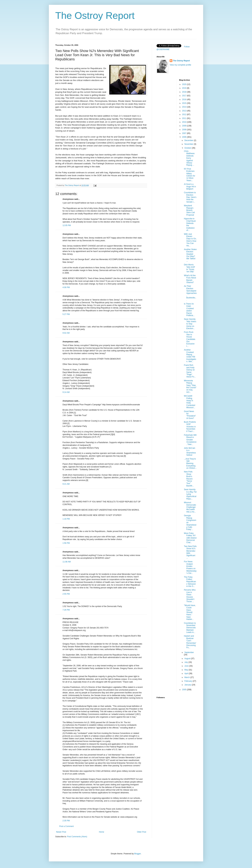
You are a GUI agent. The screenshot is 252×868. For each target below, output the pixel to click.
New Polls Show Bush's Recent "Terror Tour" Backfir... (189, 479)
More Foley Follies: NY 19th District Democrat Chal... (190, 538)
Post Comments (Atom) (77, 837)
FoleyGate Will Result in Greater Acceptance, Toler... (190, 440)
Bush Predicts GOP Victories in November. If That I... (190, 427)
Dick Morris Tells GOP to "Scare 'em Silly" (189, 268)
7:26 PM (66, 610)
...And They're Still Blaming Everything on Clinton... (190, 464)
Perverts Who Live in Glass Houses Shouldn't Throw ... (190, 596)
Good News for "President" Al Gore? (190, 415)
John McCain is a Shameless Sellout (190, 452)
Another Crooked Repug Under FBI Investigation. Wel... (190, 356)
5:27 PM (66, 314)
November (189, 144)
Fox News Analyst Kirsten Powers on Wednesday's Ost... (190, 567)
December (189, 140)
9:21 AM (66, 484)
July (186, 662)
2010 (184, 122)
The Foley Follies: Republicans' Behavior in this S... (190, 582)
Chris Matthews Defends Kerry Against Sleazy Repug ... (189, 158)
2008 (184, 130)
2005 (184, 690)
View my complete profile (180, 65)
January (188, 685)
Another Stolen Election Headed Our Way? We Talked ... (190, 255)
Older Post (142, 832)
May (186, 670)
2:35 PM (66, 821)
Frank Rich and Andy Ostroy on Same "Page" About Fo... (190, 371)
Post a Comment (66, 826)
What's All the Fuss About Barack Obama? (190, 279)
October (188, 148)
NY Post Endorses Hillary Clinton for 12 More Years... (189, 175)
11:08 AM (67, 562)
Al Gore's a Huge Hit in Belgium (190, 187)
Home (102, 832)
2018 (184, 92)
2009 (184, 126)
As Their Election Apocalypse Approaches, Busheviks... (190, 293)
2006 (184, 137)
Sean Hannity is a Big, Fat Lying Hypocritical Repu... (190, 494)
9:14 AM (66, 392)
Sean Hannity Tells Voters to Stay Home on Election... (190, 324)
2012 (184, 114)
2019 (184, 88)
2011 (184, 118)
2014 (184, 107)
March (187, 677)
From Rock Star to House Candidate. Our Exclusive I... (190, 339)
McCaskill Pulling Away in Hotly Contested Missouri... (189, 402)
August (188, 659)
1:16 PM (66, 519)
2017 (184, 96)
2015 (184, 103)
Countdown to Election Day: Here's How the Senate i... (190, 197)
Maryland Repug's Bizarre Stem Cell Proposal (189, 210)
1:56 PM (66, 543)
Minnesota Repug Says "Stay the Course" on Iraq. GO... (190, 386)
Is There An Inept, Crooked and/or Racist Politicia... (189, 310)
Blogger (137, 854)
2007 (184, 133)
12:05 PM (67, 225)
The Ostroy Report (95, 16)
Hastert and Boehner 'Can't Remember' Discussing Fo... (190, 642)
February (188, 681)
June (187, 666)
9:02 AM (66, 333)
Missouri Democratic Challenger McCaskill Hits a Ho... (190, 507)
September (189, 652)
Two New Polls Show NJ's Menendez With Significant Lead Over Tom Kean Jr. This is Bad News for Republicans (97, 55)
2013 (184, 111)
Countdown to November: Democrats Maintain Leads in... (190, 628)
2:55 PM (66, 594)
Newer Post (61, 832)
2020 (184, 84)
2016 (184, 100)
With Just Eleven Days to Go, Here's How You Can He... (190, 240)
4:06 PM (66, 287)
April (187, 674)
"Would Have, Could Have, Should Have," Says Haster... (190, 612)
